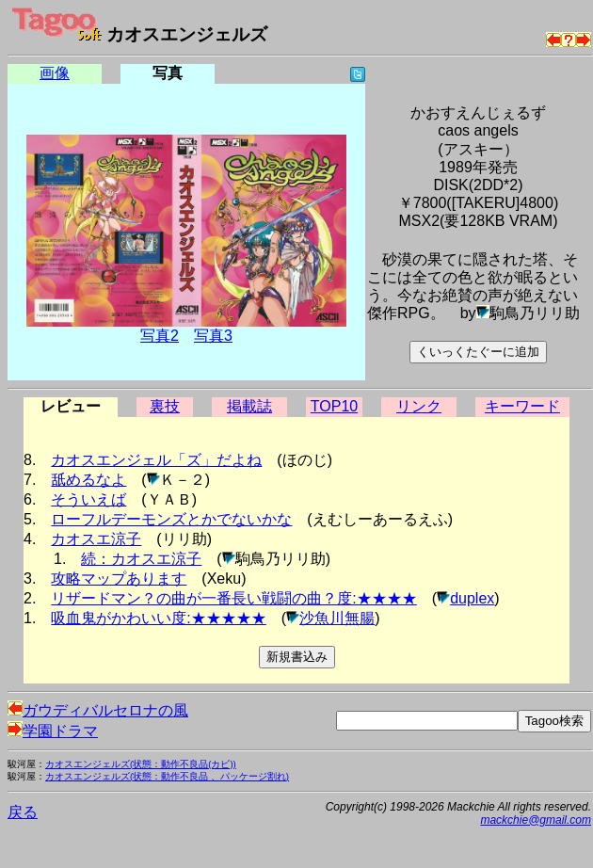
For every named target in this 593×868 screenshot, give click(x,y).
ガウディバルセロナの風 (98, 710)
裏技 (165, 406)
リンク (419, 406)
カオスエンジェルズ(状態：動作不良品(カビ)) (141, 764)
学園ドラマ (53, 731)
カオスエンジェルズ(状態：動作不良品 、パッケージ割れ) (167, 776)
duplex (472, 598)
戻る (23, 812)
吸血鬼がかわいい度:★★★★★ (158, 618)
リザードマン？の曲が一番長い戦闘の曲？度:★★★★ (233, 598)
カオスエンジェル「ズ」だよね (156, 460)
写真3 (213, 336)
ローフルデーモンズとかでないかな (171, 519)
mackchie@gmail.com (536, 820)
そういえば (88, 499)
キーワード (522, 406)
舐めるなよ (88, 480)
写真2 (160, 336)
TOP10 (334, 406)
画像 (55, 73)
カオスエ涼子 (96, 539)
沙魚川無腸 (337, 618)
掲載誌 (249, 406)
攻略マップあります (119, 579)
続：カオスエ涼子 (141, 559)
